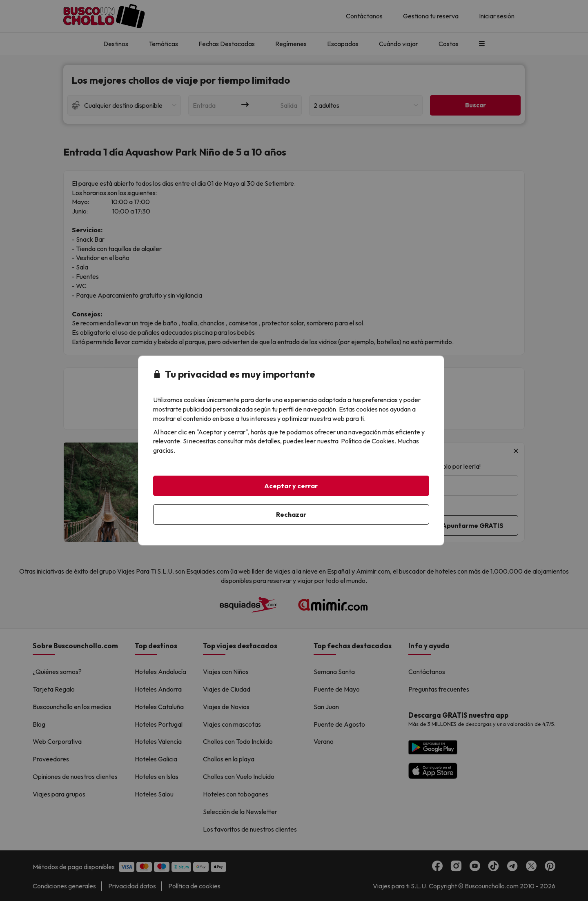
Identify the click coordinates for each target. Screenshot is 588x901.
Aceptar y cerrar (291, 486)
